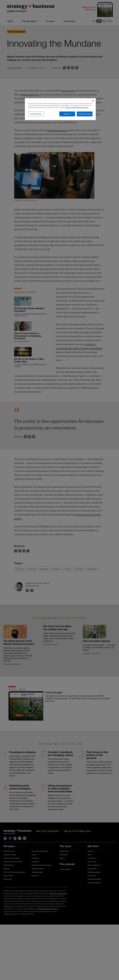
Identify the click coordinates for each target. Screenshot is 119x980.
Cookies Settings (36, 114)
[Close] (93, 101)
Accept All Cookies (85, 114)
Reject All (67, 114)
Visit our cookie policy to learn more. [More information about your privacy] (77, 108)
